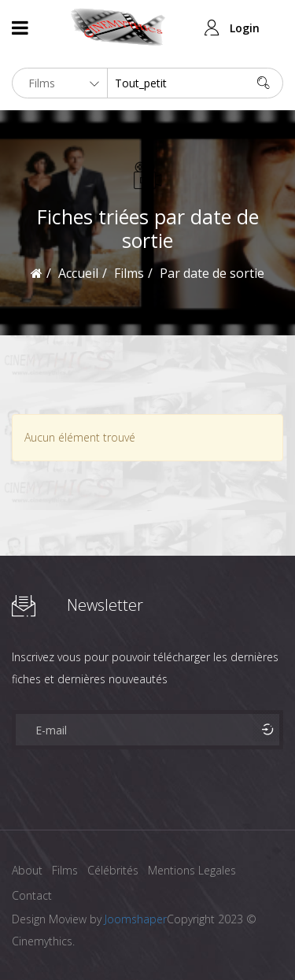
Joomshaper (136, 919)
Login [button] (245, 28)
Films (65, 870)
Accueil (78, 273)
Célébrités (113, 870)
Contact (32, 895)
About (27, 870)
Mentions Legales (192, 870)
